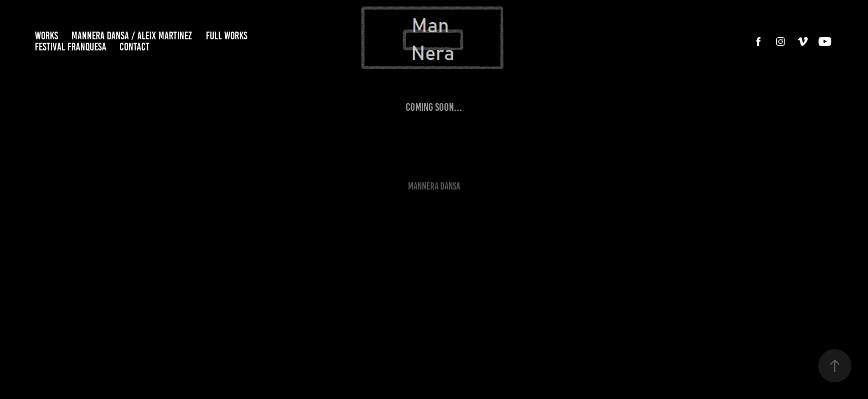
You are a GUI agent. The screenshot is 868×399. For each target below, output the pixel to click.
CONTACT (135, 47)
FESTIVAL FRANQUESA (71, 47)
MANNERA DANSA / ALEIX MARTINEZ (132, 36)
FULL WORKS (227, 36)
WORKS (46, 36)
